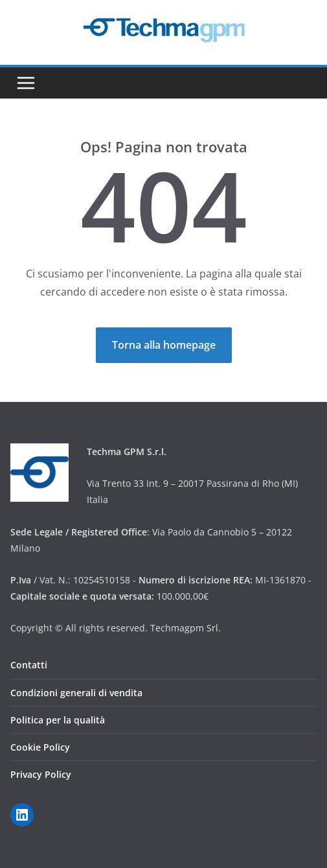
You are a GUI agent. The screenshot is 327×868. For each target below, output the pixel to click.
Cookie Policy (40, 747)
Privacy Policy (41, 774)
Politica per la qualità (58, 720)
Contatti (29, 665)
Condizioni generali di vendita (76, 693)
